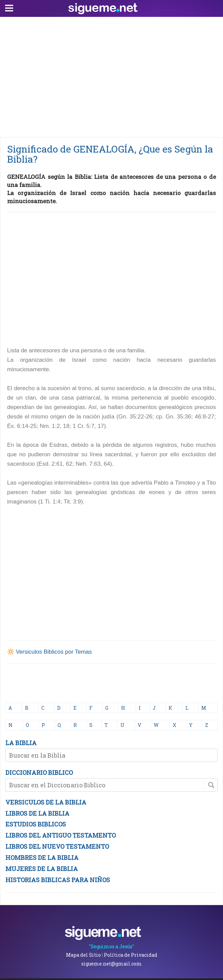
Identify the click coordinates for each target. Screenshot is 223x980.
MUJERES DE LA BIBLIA (42, 869)
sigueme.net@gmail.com (111, 964)
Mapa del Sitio (83, 955)
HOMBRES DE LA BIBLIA (42, 858)
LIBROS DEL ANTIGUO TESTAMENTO (61, 835)
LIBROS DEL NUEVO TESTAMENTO (57, 846)
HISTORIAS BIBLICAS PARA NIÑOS (58, 880)
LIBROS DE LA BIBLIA (37, 813)
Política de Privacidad (131, 955)
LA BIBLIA (21, 743)
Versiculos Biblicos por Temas (54, 652)
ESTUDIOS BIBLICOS (36, 824)
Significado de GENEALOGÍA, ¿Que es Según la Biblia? (110, 154)
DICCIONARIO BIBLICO (39, 772)
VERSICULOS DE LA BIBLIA (46, 802)
